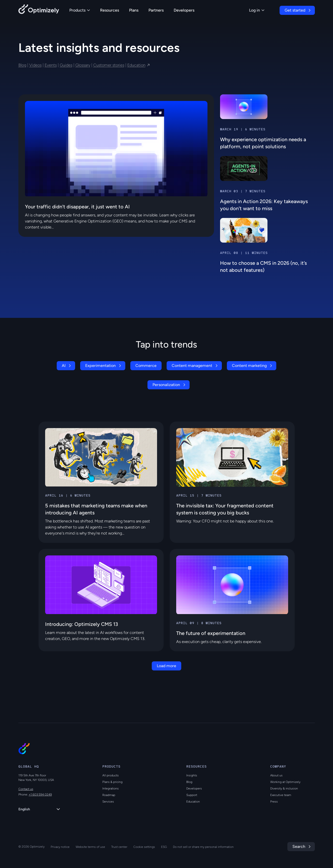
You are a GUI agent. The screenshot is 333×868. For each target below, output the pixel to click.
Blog (22, 65)
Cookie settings (144, 847)
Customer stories (109, 65)
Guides (66, 65)
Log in (257, 10)
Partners (156, 10)
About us (276, 775)
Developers (184, 10)
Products (80, 10)
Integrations (111, 788)
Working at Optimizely (285, 782)
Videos (35, 65)
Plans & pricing (112, 782)
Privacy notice (60, 847)
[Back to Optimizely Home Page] (39, 10)
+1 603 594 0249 (40, 795)
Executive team (281, 795)
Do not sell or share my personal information (203, 847)
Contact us (26, 789)
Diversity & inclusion (284, 788)
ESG (164, 847)
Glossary (83, 65)
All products (111, 775)
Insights (192, 775)
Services (108, 802)
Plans (134, 10)
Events (51, 65)
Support (192, 795)
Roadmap (109, 795)
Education (136, 65)
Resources (110, 10)
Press (274, 802)
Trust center (119, 847)
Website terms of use (90, 847)
